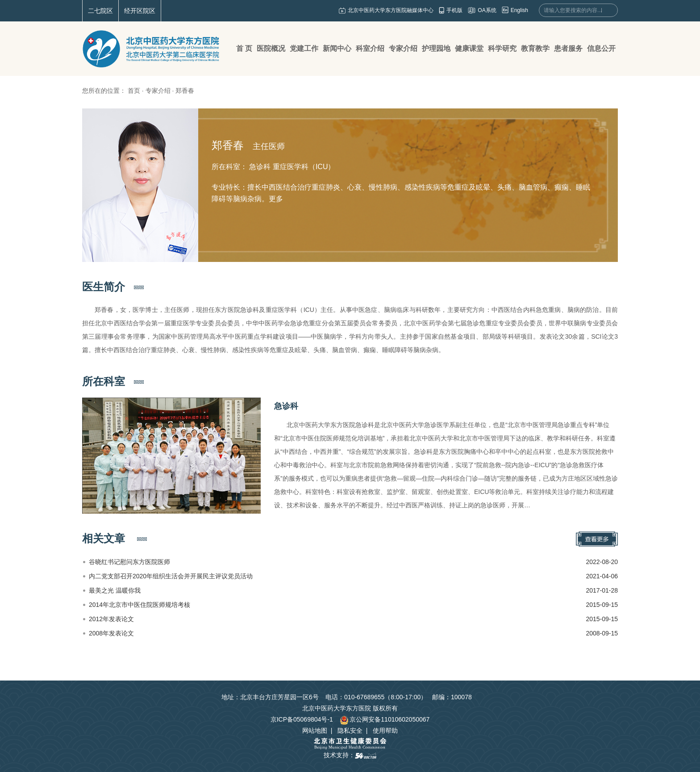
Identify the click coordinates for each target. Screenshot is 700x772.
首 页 (244, 48)
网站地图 (315, 730)
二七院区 (100, 11)
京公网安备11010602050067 (385, 719)
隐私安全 (350, 730)
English (519, 10)
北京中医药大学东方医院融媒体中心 (391, 10)
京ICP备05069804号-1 (302, 719)
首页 (134, 91)
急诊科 (286, 406)
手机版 (454, 10)
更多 (276, 199)
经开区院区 (140, 11)
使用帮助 (385, 730)
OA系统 (487, 10)
